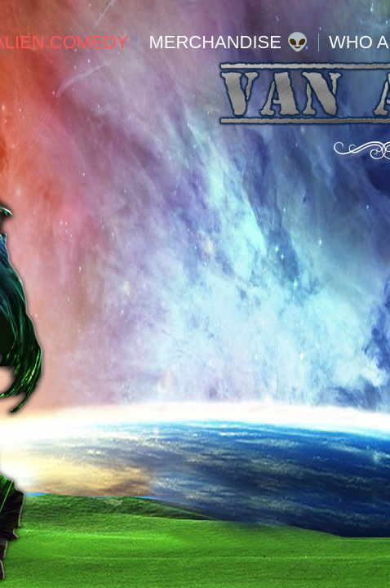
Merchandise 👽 (228, 42)
